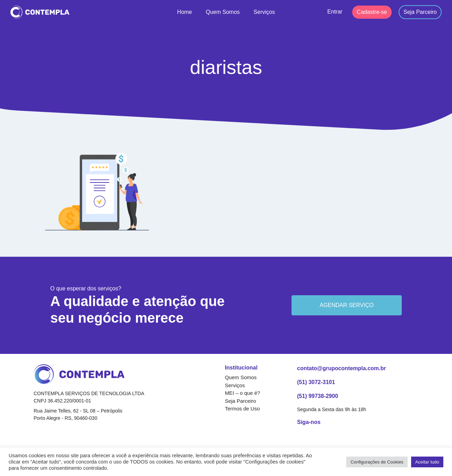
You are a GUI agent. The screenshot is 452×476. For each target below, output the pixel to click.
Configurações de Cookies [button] (377, 462)
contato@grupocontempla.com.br (342, 368)
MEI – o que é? (243, 393)
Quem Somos (223, 12)
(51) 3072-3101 (316, 382)
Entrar (335, 12)
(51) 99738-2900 (318, 396)
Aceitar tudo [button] (427, 462)
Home (185, 12)
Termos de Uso (242, 409)
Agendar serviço (346, 305)
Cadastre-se (372, 12)
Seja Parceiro (420, 12)
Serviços (264, 12)
